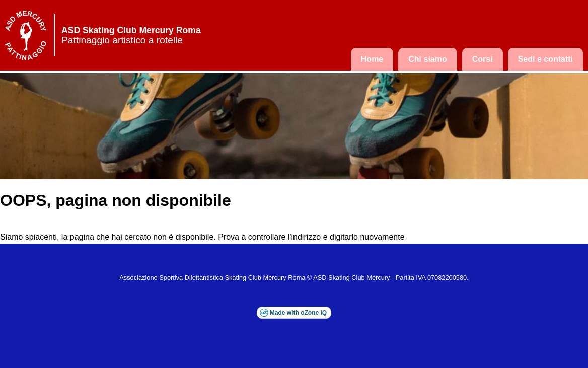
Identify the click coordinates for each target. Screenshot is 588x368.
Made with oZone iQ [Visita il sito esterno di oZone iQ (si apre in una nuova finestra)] (298, 313)
